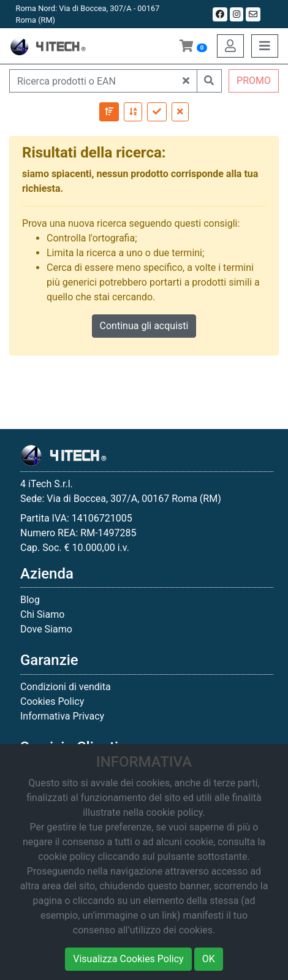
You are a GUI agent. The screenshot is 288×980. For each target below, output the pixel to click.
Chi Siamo (42, 614)
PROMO (254, 81)
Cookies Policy (52, 701)
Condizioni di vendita (66, 687)
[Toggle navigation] (265, 46)
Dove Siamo (46, 629)
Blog (30, 600)
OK (209, 959)
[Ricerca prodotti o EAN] (93, 81)
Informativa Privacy (62, 716)
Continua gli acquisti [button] (144, 326)
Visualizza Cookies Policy (128, 959)
